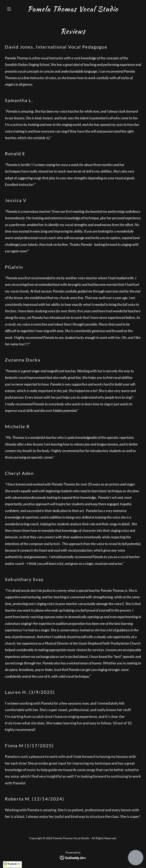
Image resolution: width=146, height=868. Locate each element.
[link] (73, 10)
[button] (15, 9)
